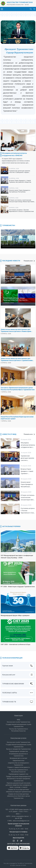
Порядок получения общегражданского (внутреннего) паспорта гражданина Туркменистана (19, 779)
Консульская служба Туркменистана (19, 722)
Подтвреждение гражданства (19, 751)
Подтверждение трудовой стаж (18, 774)
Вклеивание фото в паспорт (18, 758)
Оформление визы (19, 760)
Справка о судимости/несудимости (19, 767)
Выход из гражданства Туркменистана (19, 749)
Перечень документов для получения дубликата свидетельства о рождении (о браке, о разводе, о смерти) (18, 785)
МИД (18, 720)
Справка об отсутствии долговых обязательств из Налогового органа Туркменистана (18, 796)
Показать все (30, 261)
